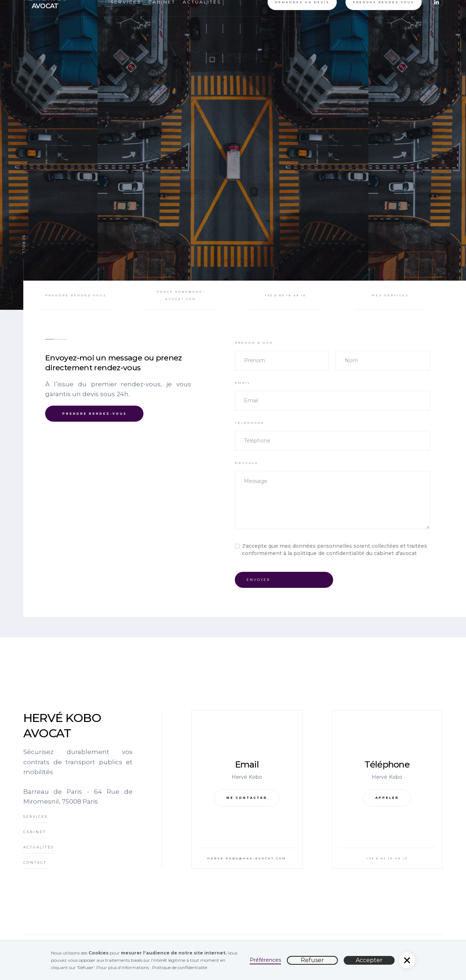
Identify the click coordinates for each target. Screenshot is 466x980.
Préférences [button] (265, 960)
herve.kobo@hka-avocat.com (247, 858)
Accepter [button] (369, 960)
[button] (407, 960)
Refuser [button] (312, 960)
